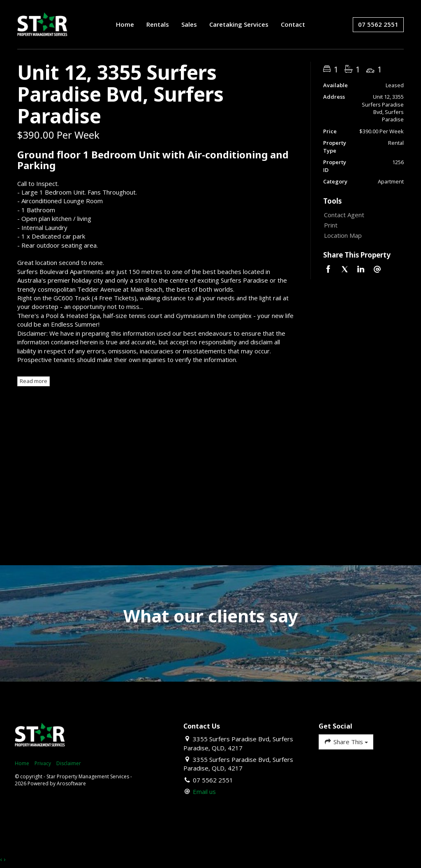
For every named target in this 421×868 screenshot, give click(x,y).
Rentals (158, 24)
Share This (346, 742)
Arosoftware (71, 783)
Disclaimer (69, 763)
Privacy (43, 763)
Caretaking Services (239, 24)
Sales (189, 24)
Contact (293, 24)
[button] (362, 225)
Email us (204, 791)
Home (125, 24)
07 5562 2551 (378, 24)
